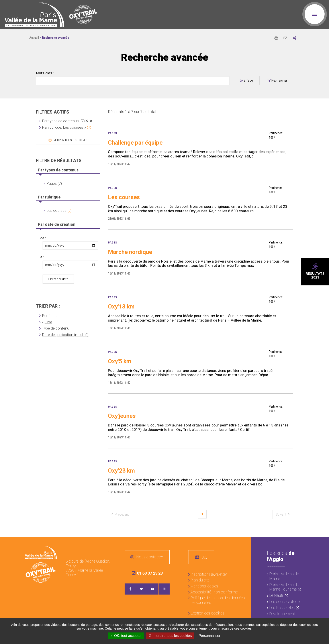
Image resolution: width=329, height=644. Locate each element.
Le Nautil (276, 595)
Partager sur (294, 38)
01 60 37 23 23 (147, 573)
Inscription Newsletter (209, 574)
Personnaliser (210, 636)
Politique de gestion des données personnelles (218, 600)
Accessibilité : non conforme (214, 592)
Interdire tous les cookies (170, 636)
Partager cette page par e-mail (285, 38)
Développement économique (282, 616)
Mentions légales (204, 586)
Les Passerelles (282, 608)
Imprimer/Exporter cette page (276, 38)
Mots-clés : (45, 73)
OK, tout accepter (126, 636)
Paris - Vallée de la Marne (284, 576)
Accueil (34, 38)
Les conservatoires (285, 602)
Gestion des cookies (207, 613)
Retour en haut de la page (322, 544)
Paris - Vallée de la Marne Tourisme (284, 587)
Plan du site (200, 580)
